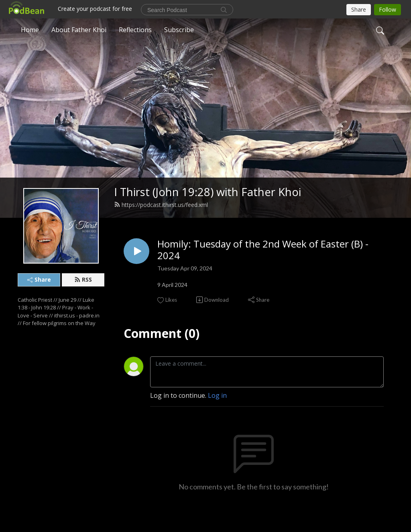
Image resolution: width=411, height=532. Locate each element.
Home (30, 30)
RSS (83, 279)
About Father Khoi (79, 30)
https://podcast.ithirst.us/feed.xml (161, 205)
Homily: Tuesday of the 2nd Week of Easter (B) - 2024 (263, 250)
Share (39, 279)
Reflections (135, 30)
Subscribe (179, 30)
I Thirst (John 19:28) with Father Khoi (208, 192)
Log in (217, 395)
